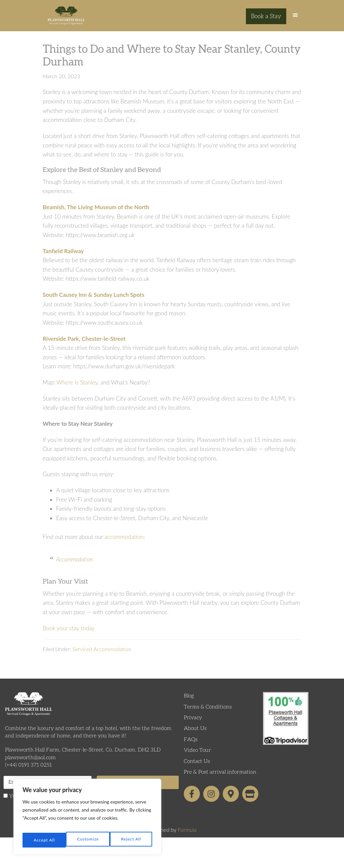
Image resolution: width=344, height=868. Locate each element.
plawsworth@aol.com (30, 763)
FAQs (191, 745)
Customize (44, 840)
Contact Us (197, 767)
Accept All (131, 840)
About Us (195, 734)
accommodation (124, 542)
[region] (87, 819)
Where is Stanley (77, 388)
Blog (189, 702)
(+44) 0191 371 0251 (28, 771)
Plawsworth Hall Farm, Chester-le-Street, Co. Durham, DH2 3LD (83, 756)
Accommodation (75, 565)
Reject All (88, 840)
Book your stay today (69, 634)
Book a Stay (266, 17)
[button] (295, 18)
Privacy (193, 723)
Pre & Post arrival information (220, 778)
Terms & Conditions (208, 713)
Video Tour (197, 756)
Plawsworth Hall (66, 18)
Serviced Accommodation (102, 655)
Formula (187, 836)
